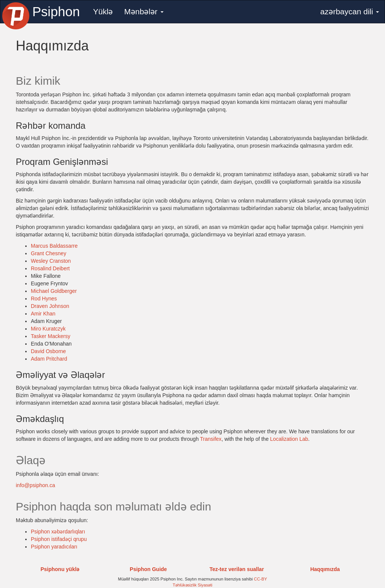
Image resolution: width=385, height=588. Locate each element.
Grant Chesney (49, 253)
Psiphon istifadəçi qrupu (59, 539)
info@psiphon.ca (36, 485)
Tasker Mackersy (51, 336)
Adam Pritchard (49, 359)
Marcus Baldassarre (54, 246)
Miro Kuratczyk (48, 329)
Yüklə (103, 11)
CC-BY (260, 579)
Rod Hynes (44, 299)
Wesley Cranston (51, 261)
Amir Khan (43, 314)
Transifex (211, 439)
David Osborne (48, 351)
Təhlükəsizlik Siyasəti (192, 585)
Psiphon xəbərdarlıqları (58, 532)
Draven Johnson (50, 306)
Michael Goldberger (54, 291)
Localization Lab (289, 439)
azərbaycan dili (350, 11)
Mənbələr (144, 11)
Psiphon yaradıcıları (54, 547)
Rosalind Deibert (50, 268)
